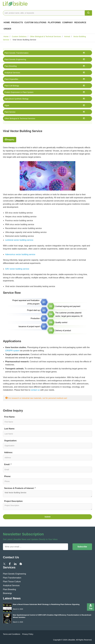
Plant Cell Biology (12, 86)
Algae (7, 105)
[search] (88, 13)
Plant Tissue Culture (12, 582)
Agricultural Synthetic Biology (16, 99)
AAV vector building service (17, 269)
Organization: (11, 441)
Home (7, 23)
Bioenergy (7, 593)
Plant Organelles (11, 79)
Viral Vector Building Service (47, 494)
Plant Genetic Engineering (15, 59)
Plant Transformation (12, 578)
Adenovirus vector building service (20, 254)
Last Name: (10, 429)
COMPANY (68, 23)
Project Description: (14, 501)
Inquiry (11, 140)
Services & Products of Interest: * (20, 488)
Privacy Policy (28, 634)
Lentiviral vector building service (19, 240)
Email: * (8, 464)
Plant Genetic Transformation (16, 53)
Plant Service (10, 112)
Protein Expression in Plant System (19, 92)
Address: (8, 452)
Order (7, 29)
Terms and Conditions (12, 634)
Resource (80, 23)
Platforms (54, 23)
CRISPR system (12, 351)
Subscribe (82, 547)
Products (17, 23)
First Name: (10, 417)
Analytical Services (12, 73)
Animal (67, 36)
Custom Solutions (35, 23)
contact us (35, 390)
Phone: (8, 476)
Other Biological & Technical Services (45, 36)
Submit (47, 517)
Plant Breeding (11, 66)
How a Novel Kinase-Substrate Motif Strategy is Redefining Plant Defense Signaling (46, 604)
